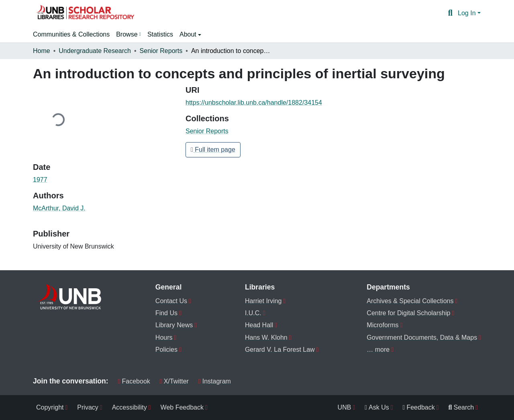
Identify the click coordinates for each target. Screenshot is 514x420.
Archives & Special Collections (410, 301)
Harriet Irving (263, 301)
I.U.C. (253, 313)
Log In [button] (468, 13)
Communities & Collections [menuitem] (71, 34)
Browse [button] (127, 34)
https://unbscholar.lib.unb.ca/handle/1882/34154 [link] (254, 103)
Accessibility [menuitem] (130, 407)
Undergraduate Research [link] (95, 51)
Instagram (215, 381)
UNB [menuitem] (345, 407)
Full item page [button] (213, 150)
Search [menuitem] (461, 407)
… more (378, 350)
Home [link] (42, 51)
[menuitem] (128, 35)
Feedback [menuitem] (419, 407)
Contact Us (171, 301)
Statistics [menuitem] (160, 34)
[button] (85, 13)
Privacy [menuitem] (88, 407)
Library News (174, 325)
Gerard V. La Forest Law (280, 350)
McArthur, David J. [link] (59, 208)
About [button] (189, 34)
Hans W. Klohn (266, 337)
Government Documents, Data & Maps (422, 337)
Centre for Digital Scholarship (408, 313)
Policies (166, 350)
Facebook (134, 381)
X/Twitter (174, 381)
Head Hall (259, 325)
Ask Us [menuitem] (377, 407)
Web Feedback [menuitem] (182, 407)
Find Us (166, 313)
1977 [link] (40, 180)
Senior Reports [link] (161, 51)
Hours (164, 337)
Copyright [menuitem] (50, 407)
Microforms (382, 325)
